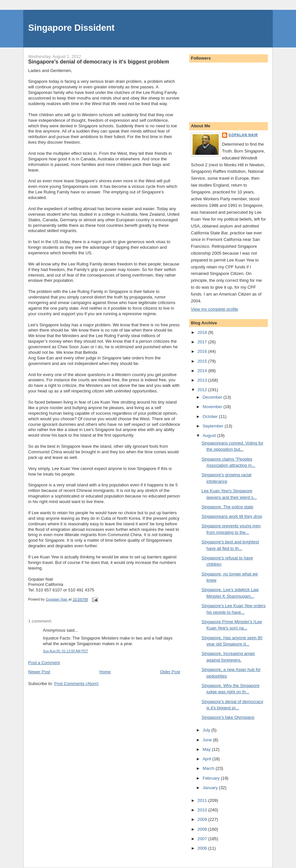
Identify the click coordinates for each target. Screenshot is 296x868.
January (211, 788)
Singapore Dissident (71, 28)
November (213, 407)
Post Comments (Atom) (76, 684)
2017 (203, 342)
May (207, 749)
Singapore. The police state (227, 507)
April (208, 759)
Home (105, 672)
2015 (203, 361)
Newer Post (39, 672)
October (211, 416)
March (209, 768)
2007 (203, 839)
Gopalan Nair (243, 135)
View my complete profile (214, 309)
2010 (203, 810)
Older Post (170, 672)
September (214, 426)
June (208, 740)
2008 (203, 829)
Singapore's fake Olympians (228, 717)
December (213, 397)
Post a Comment (44, 663)
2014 (203, 371)
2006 (203, 848)
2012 (203, 390)
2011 (203, 800)
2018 (203, 332)
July (207, 730)
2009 (203, 819)
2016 (203, 351)
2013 (203, 380)
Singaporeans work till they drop (232, 516)
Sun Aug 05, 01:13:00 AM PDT (65, 651)
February (212, 778)
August (210, 435)
